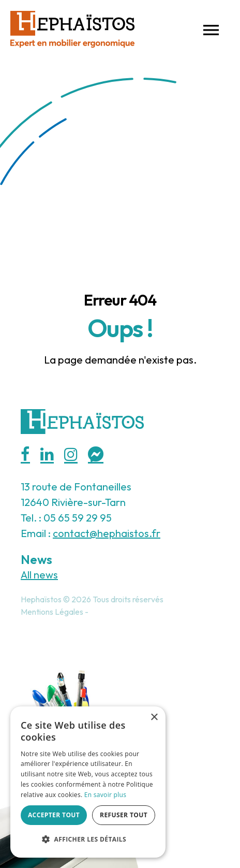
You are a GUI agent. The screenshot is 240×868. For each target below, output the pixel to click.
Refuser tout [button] (124, 815)
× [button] (154, 718)
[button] (211, 29)
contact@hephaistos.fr (107, 533)
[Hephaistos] (72, 28)
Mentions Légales (52, 612)
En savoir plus (105, 795)
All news (39, 575)
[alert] (88, 782)
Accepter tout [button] (54, 815)
